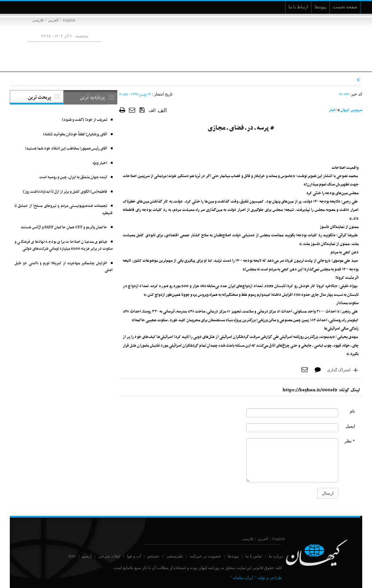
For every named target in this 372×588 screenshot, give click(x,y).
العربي (53, 20)
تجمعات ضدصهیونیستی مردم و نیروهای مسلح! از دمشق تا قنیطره (64, 210)
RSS (72, 556)
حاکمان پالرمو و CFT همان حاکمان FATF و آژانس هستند (64, 227)
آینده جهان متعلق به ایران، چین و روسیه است (73, 177)
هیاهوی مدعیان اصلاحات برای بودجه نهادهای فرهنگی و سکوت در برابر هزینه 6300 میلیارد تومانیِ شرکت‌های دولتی (64, 246)
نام (352, 411)
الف (152, 110)
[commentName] (292, 413)
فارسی (38, 20)
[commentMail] (292, 428)
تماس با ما (254, 556)
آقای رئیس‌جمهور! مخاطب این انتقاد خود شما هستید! (66, 149)
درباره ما (276, 556)
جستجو (153, 556)
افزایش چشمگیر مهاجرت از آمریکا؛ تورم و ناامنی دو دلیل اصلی (64, 267)
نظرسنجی (175, 556)
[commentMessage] (292, 460)
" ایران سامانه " (243, 577)
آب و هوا (134, 556)
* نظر (350, 441)
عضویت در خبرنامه (205, 556)
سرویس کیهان (351, 110)
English (69, 20)
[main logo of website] (314, 43)
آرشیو (87, 556)
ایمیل (350, 426)
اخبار (333, 110)
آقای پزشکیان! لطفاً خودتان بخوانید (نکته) (75, 134)
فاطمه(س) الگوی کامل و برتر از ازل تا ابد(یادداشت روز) (65, 192)
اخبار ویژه (100, 163)
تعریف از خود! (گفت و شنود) (85, 120)
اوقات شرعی (109, 556)
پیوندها (233, 556)
